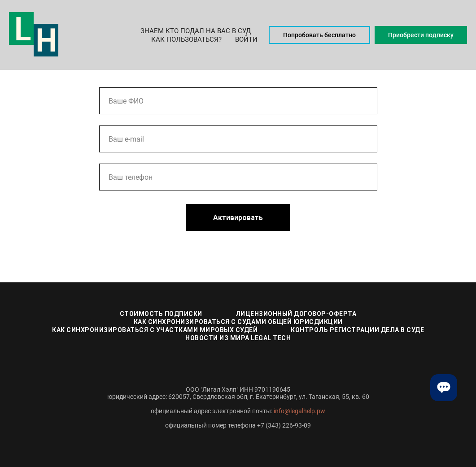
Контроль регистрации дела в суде (357, 330)
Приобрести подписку (421, 35)
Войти (246, 39)
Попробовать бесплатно (319, 35)
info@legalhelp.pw (299, 411)
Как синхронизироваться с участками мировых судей (155, 330)
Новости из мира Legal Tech (238, 338)
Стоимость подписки (161, 314)
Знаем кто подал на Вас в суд (196, 31)
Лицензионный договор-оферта (296, 314)
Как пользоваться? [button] (186, 39)
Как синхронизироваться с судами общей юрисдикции (238, 322)
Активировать (238, 218)
